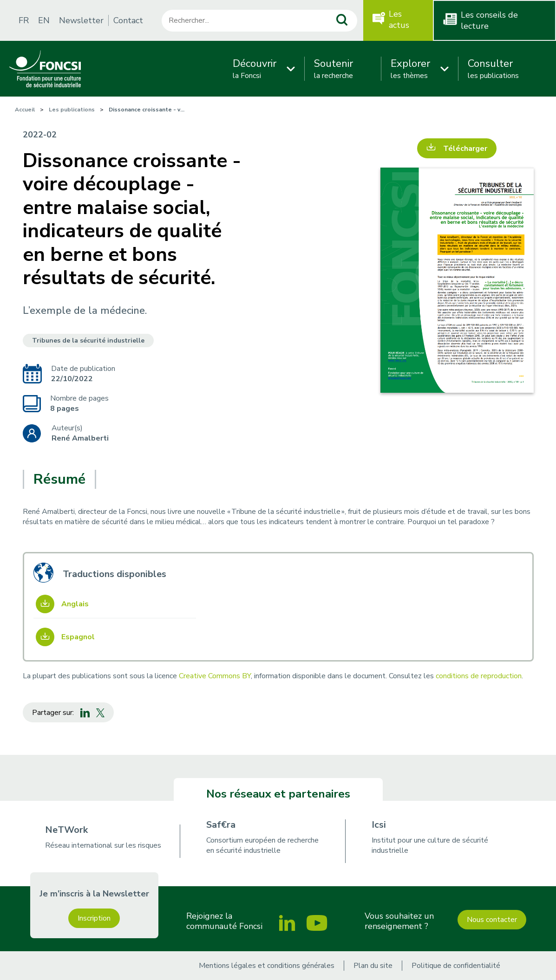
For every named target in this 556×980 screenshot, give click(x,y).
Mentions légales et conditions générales (267, 966)
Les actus (399, 19)
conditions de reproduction (479, 676)
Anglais (75, 604)
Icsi (379, 825)
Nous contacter (492, 920)
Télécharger (465, 149)
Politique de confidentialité (456, 966)
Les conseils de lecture (489, 20)
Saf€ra (221, 825)
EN (44, 20)
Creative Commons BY (215, 676)
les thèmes (410, 69)
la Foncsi (255, 69)
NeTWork (66, 830)
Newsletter (81, 20)
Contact (128, 20)
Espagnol (78, 637)
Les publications (72, 110)
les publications (493, 69)
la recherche (334, 69)
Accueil (25, 110)
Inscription (94, 918)
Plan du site (373, 966)
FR (24, 20)
